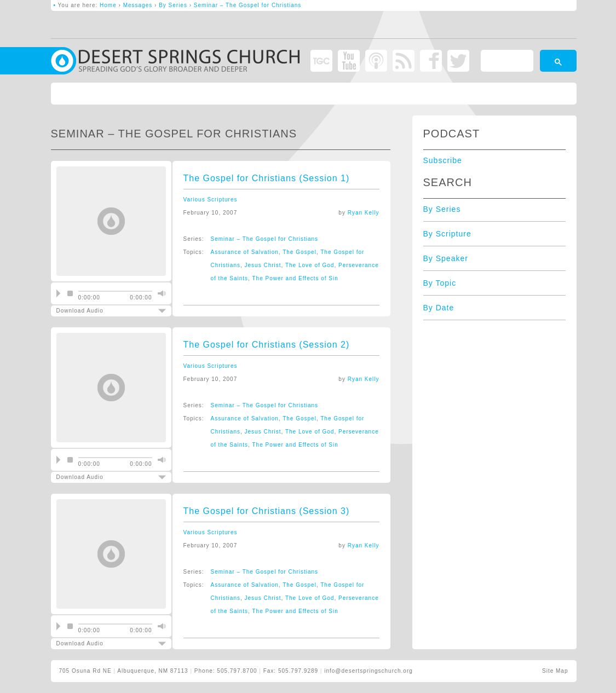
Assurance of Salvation (245, 252)
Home (108, 5)
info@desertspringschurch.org (369, 671)
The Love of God (310, 265)
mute (160, 293)
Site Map (555, 671)
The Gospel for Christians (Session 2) (267, 345)
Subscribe (443, 160)
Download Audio (102, 311)
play (58, 293)
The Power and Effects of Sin (295, 278)
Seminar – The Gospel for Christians (265, 239)
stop (70, 293)
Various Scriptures (211, 200)
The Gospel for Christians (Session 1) (267, 178)
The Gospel (300, 252)
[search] (506, 62)
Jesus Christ (263, 265)
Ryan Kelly (364, 213)
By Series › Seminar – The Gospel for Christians (230, 5)
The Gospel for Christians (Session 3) (267, 511)
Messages (138, 5)
